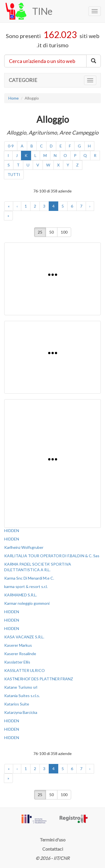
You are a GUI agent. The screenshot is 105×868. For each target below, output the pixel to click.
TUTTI (14, 174)
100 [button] (64, 232)
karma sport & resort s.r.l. (26, 586)
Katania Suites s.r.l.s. (22, 696)
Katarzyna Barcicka (21, 712)
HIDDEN (12, 531)
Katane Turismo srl (21, 687)
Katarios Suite (17, 704)
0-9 (11, 146)
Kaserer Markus (18, 645)
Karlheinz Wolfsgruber (24, 547)
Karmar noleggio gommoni (27, 603)
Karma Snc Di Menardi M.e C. (29, 578)
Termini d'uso (53, 840)
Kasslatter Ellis (17, 662)
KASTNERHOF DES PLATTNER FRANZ (39, 679)
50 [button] (52, 232)
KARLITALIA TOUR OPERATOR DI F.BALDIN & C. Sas (52, 556)
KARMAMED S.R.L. (21, 595)
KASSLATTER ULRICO (25, 670)
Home (14, 98)
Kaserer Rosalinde (20, 654)
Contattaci (53, 849)
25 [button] (40, 232)
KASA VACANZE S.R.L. (24, 637)
